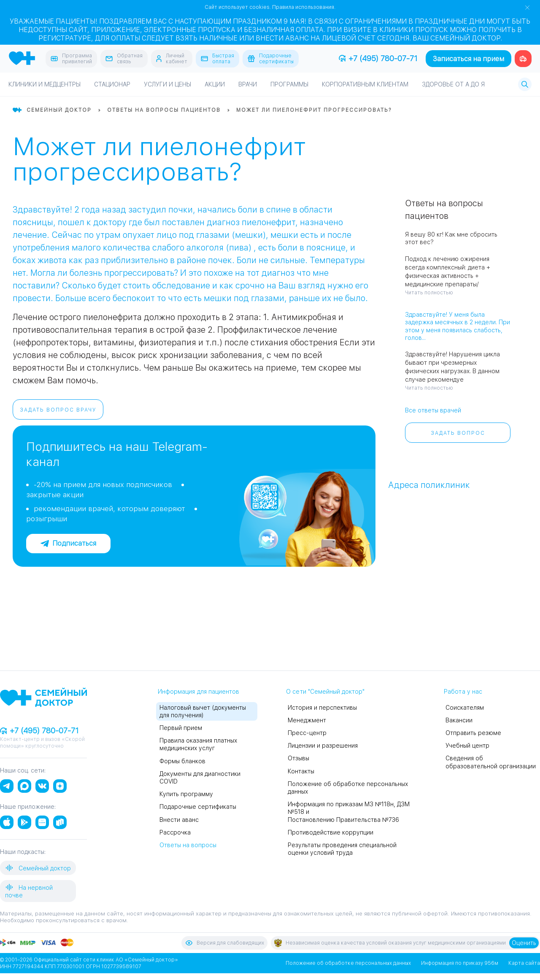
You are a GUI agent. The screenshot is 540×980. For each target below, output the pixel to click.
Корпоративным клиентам (365, 84)
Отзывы (298, 758)
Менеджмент (307, 720)
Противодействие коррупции (331, 832)
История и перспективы (322, 708)
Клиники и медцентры (45, 84)
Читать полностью (429, 293)
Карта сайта (524, 963)
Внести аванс (179, 820)
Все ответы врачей (433, 410)
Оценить (524, 943)
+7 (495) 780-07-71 (378, 58)
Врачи (248, 84)
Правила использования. (304, 7)
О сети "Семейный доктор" (325, 692)
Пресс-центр (307, 733)
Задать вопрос (458, 433)
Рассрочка (175, 832)
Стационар (112, 84)
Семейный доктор (38, 868)
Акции (215, 84)
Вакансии (459, 720)
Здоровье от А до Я (453, 84)
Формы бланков (182, 761)
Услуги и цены (167, 84)
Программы (289, 84)
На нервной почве (29, 891)
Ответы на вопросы (188, 845)
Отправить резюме (473, 733)
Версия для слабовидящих (224, 943)
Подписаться (68, 543)
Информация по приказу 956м (460, 963)
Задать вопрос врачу (58, 410)
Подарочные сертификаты (198, 807)
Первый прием (181, 728)
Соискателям (465, 708)
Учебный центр (467, 746)
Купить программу (186, 794)
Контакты (301, 771)
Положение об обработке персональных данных (348, 963)
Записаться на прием (468, 59)
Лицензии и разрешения (323, 746)
